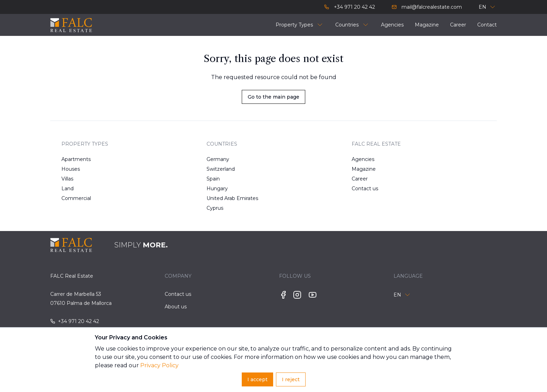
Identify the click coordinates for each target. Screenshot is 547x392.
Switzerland (221, 169)
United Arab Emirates (229, 198)
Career (360, 179)
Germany (218, 159)
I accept (257, 379)
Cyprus (215, 208)
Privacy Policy (159, 365)
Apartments (76, 159)
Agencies (363, 159)
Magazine (364, 169)
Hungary (217, 189)
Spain (213, 179)
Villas (67, 179)
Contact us (365, 189)
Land (68, 189)
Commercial (76, 198)
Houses (71, 169)
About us (176, 307)
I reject (291, 379)
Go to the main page (273, 97)
